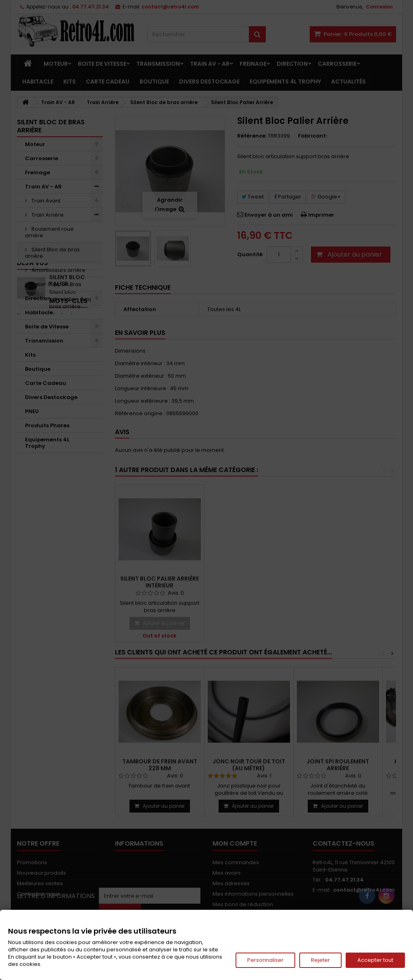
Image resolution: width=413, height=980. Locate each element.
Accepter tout (375, 960)
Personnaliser (265, 960)
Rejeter (320, 960)
